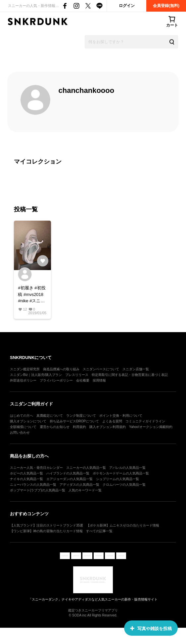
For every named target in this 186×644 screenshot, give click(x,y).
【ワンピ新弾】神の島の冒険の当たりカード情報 (46, 531)
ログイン (127, 6)
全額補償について (23, 427)
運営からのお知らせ (55, 427)
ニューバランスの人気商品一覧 (33, 485)
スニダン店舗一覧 (136, 369)
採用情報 (99, 380)
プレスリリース (77, 375)
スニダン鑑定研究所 (25, 369)
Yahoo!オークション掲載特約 (151, 427)
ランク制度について (81, 416)
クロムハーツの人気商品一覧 (124, 485)
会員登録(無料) (166, 6)
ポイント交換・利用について (121, 416)
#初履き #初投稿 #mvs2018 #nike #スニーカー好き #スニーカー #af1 (32, 295)
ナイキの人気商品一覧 (26, 479)
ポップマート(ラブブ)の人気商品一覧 (38, 490)
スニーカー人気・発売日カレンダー (36, 468)
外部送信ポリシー (23, 380)
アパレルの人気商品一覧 (127, 468)
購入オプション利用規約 (108, 427)
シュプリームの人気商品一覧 (117, 479)
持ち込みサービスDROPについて (74, 421)
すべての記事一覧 (99, 531)
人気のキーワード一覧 (85, 490)
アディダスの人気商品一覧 (79, 485)
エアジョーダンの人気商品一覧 (70, 479)
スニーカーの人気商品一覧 (86, 468)
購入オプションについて (28, 421)
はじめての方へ (22, 416)
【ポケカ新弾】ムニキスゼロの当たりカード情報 (123, 525)
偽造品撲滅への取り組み (61, 369)
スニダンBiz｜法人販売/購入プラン (36, 375)
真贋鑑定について (50, 416)
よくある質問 (112, 421)
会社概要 (83, 380)
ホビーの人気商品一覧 (26, 473)
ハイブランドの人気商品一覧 (68, 473)
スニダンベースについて (101, 369)
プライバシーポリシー (56, 380)
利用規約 (79, 427)
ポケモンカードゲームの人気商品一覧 (121, 473)
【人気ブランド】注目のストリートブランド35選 (46, 525)
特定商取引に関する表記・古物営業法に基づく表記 (130, 375)
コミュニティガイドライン (145, 421)
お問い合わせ (20, 432)
